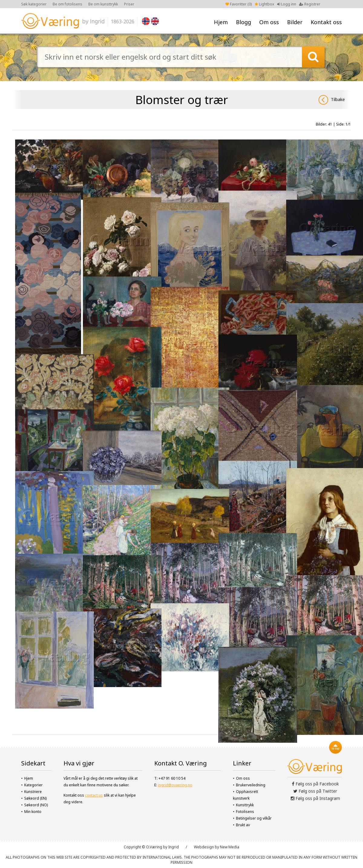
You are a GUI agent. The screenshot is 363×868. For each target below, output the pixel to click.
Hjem (221, 22)
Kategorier (33, 785)
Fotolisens (245, 812)
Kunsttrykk (245, 805)
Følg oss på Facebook (315, 784)
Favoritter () (239, 4)
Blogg (244, 22)
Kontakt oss (326, 22)
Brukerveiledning (251, 785)
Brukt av (243, 825)
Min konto (33, 812)
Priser (129, 4)
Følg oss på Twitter (315, 791)
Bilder (295, 22)
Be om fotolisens (67, 4)
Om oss (269, 22)
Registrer (310, 4)
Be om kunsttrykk (103, 4)
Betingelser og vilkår (254, 818)
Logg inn (287, 4)
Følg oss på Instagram (315, 798)
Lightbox (264, 4)
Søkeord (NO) (36, 805)
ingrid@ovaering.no (175, 785)
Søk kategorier (34, 4)
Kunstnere (33, 792)
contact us (94, 795)
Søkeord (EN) (35, 798)
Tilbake (332, 100)
